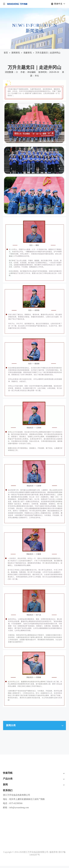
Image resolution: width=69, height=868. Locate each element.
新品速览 (7, 813)
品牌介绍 (7, 783)
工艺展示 (7, 839)
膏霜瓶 (6, 824)
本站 (37, 76)
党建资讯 (7, 859)
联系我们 (7, 803)
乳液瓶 (6, 829)
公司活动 (7, 849)
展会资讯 (7, 854)
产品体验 (7, 788)
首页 (5, 778)
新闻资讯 (7, 798)
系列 (5, 819)
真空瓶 (6, 834)
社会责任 (7, 793)
